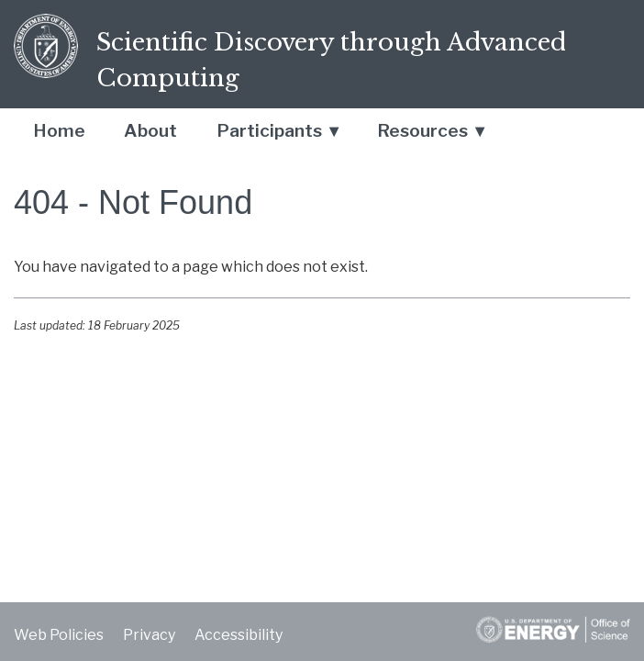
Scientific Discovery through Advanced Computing (331, 60)
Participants (269, 130)
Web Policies (59, 635)
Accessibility (239, 635)
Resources (422, 130)
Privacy (149, 635)
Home (59, 130)
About (150, 130)
